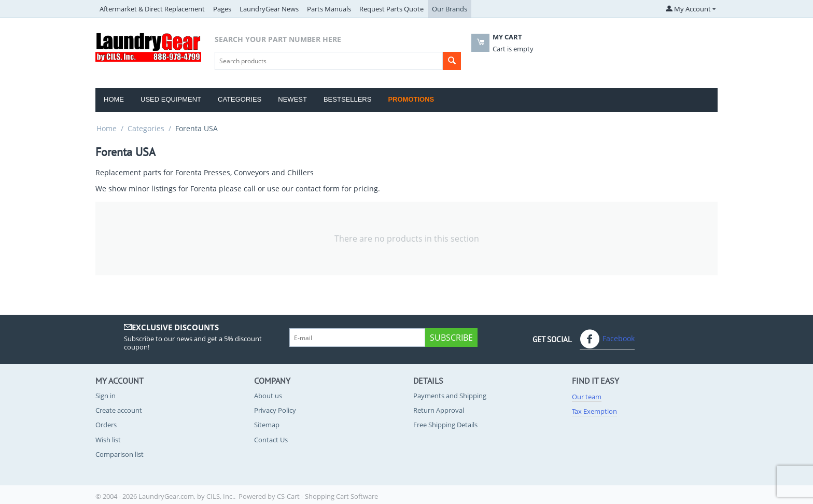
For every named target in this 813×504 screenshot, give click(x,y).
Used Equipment (171, 99)
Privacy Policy (275, 410)
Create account (119, 410)
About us (268, 396)
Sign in (106, 396)
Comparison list (120, 454)
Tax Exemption (594, 411)
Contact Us (271, 440)
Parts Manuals (329, 9)
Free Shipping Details (445, 425)
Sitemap (267, 425)
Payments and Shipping (450, 396)
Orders (106, 425)
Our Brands (450, 9)
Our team (587, 397)
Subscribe (451, 338)
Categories (240, 99)
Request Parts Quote (391, 9)
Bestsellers (348, 99)
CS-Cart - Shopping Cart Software (327, 496)
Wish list (108, 440)
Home (114, 99)
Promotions (411, 99)
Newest (292, 99)
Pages (222, 9)
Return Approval (439, 410)
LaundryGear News (269, 9)
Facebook (607, 339)
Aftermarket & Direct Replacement (152, 9)
